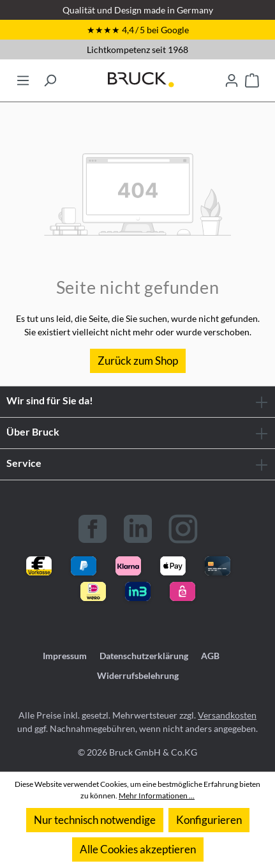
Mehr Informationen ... (157, 796)
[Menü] (23, 77)
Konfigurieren (209, 820)
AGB (210, 656)
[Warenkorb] (252, 77)
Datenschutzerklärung (144, 656)
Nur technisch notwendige (95, 820)
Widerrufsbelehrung (138, 675)
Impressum (65, 656)
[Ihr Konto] (232, 77)
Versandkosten (227, 715)
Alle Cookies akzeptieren (138, 849)
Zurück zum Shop (138, 361)
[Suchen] (50, 77)
